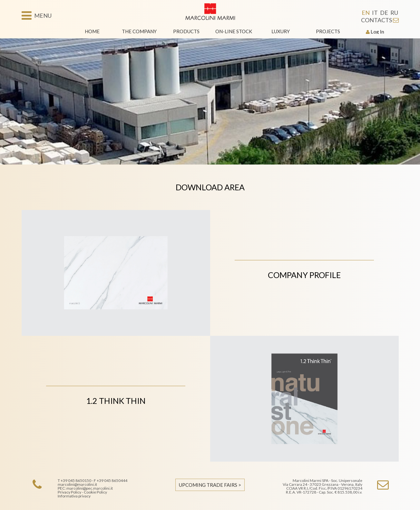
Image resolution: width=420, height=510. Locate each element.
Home (92, 31)
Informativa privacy (74, 496)
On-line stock (234, 31)
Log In (375, 32)
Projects (328, 31)
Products (186, 31)
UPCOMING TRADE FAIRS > (210, 485)
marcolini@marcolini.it (77, 484)
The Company (139, 31)
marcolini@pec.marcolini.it (90, 488)
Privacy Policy (69, 492)
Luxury (281, 31)
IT (375, 13)
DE (384, 13)
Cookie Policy (95, 492)
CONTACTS (380, 20)
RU (394, 13)
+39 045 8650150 (76, 480)
